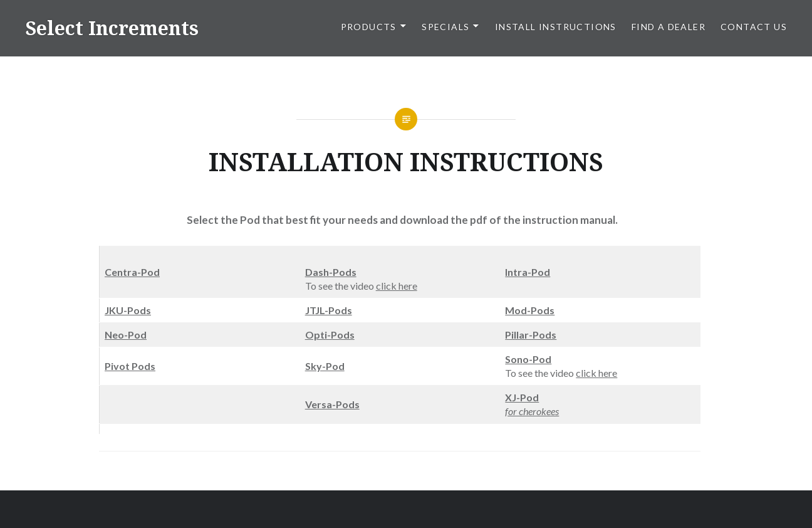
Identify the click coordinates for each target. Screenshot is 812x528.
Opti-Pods (330, 335)
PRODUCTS (369, 27)
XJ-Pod (522, 397)
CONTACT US (754, 27)
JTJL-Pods (329, 310)
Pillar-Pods (531, 335)
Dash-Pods (331, 272)
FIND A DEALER (669, 27)
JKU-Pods (128, 310)
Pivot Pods (130, 366)
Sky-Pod (325, 366)
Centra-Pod (132, 272)
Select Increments (112, 28)
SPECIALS (445, 27)
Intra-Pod (528, 272)
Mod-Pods (530, 310)
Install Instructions (556, 27)
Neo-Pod (126, 335)
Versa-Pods (332, 404)
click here (397, 286)
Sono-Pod (528, 359)
